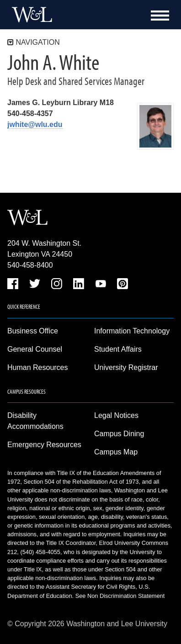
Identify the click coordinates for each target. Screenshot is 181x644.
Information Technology (132, 331)
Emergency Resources (44, 445)
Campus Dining (119, 434)
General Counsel (35, 349)
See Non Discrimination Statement (120, 596)
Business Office (33, 331)
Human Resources (38, 367)
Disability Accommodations (35, 421)
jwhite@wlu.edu (35, 124)
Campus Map (116, 452)
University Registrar (126, 367)
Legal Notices (116, 415)
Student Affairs (118, 349)
